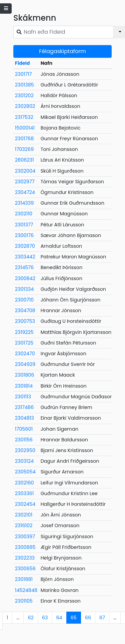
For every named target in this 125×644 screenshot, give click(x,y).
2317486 (24, 407)
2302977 (25, 182)
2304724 (25, 192)
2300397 (25, 536)
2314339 (24, 203)
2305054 (25, 472)
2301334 (24, 289)
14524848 (26, 590)
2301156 (24, 440)
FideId (22, 63)
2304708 (25, 310)
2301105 (24, 601)
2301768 (24, 139)
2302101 (24, 515)
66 (88, 618)
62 (30, 618)
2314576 (24, 267)
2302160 (24, 483)
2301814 (24, 386)
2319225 (24, 332)
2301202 (24, 95)
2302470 (25, 354)
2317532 (24, 117)
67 (102, 618)
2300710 (24, 300)
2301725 (24, 343)
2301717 (23, 74)
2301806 (25, 375)
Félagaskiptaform (62, 51)
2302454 (25, 504)
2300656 (25, 569)
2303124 (24, 461)
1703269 (24, 149)
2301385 (24, 85)
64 (59, 618)
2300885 (25, 547)
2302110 (24, 214)
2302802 (25, 106)
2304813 (24, 418)
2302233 (25, 558)
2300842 (25, 278)
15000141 (25, 128)
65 (74, 618)
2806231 (24, 160)
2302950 (25, 450)
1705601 (24, 429)
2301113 (23, 397)
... (18, 618)
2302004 (25, 171)
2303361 (24, 493)
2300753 (25, 321)
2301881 (24, 579)
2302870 (25, 246)
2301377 (24, 225)
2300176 (24, 235)
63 (45, 618)
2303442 (25, 257)
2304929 (25, 364)
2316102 (24, 525)
